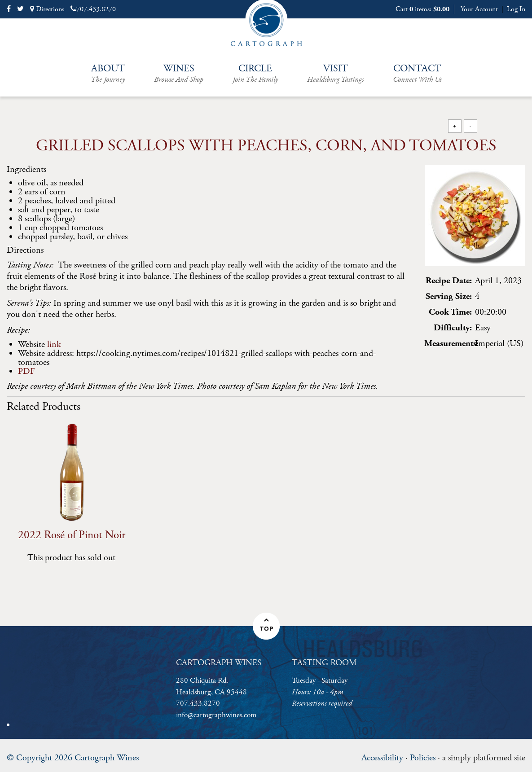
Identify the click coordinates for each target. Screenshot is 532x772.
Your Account (479, 9)
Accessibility (382, 758)
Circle (255, 74)
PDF (26, 371)
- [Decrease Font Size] (470, 126)
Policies (423, 758)
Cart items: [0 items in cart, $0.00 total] (422, 9)
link (54, 344)
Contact (417, 74)
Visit (335, 74)
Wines (179, 74)
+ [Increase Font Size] (454, 126)
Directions (47, 9)
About (108, 74)
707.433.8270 (93, 9)
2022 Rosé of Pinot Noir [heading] (72, 535)
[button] (266, 626)
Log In (516, 9)
